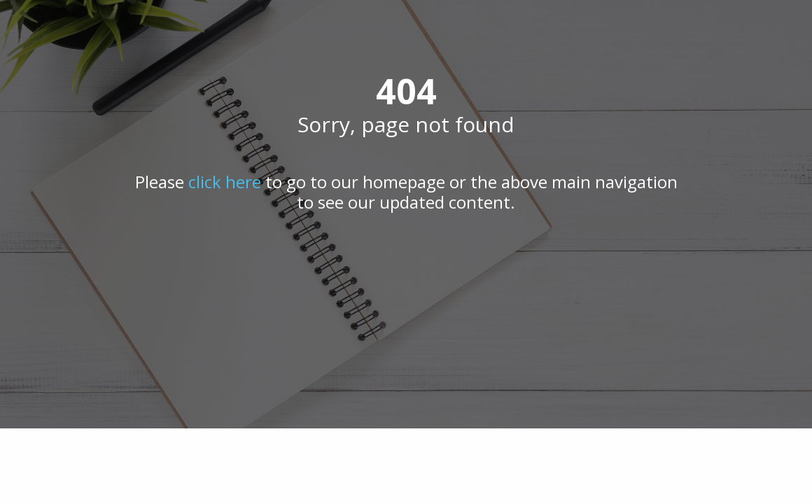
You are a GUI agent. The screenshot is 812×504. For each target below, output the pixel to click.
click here (225, 182)
